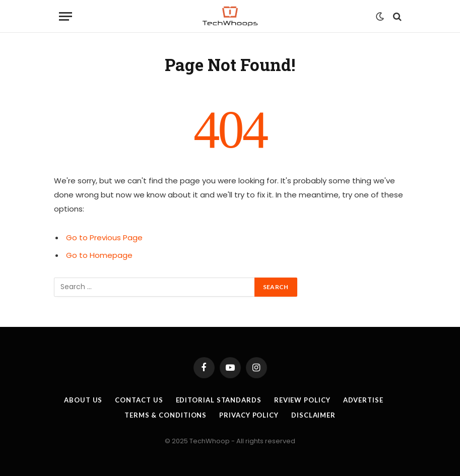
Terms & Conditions (166, 415)
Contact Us (139, 400)
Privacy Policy (249, 415)
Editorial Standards (219, 400)
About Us (83, 400)
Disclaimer (313, 415)
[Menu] (65, 16)
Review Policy (302, 400)
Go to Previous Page (104, 237)
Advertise (363, 400)
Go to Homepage (99, 255)
